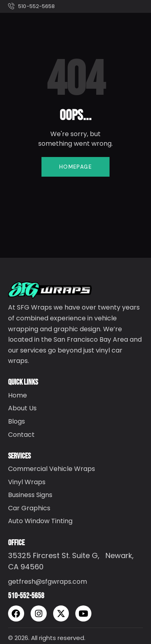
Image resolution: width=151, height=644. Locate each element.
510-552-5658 (26, 596)
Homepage (75, 167)
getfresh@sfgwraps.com (48, 582)
